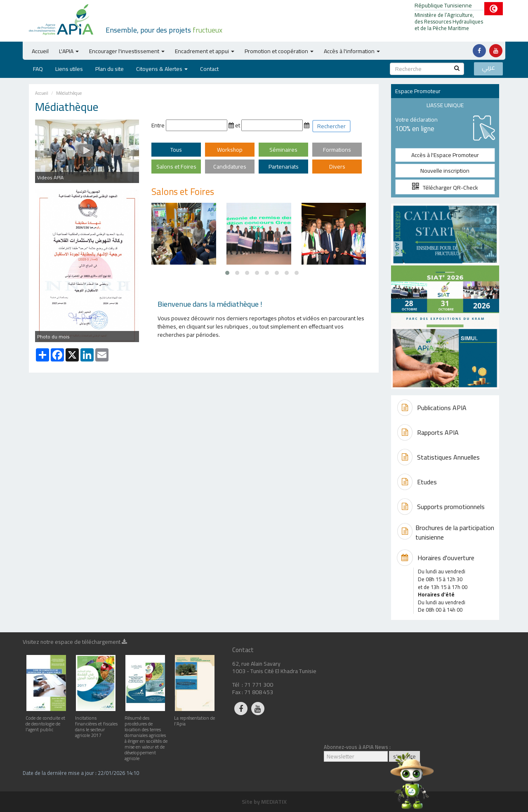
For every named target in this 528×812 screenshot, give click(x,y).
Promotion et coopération (279, 51)
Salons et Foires (176, 167)
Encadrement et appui (205, 51)
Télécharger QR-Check (445, 188)
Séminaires (283, 150)
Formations (337, 150)
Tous (176, 150)
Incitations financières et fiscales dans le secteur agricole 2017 (96, 724)
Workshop (230, 150)
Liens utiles (69, 69)
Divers (337, 167)
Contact (209, 69)
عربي (488, 68)
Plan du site (110, 69)
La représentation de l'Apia (195, 718)
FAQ (38, 69)
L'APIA (69, 51)
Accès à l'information (352, 51)
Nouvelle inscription (445, 171)
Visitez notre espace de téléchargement (75, 643)
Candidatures (230, 167)
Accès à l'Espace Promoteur (445, 155)
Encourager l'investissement (127, 51)
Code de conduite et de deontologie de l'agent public (46, 721)
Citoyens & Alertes (162, 69)
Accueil (40, 51)
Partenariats (284, 167)
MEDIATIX (274, 802)
